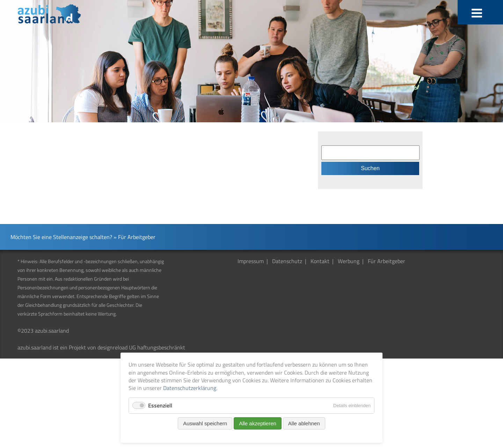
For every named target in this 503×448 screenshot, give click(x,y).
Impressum (251, 261)
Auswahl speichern (205, 423)
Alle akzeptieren (258, 423)
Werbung (349, 261)
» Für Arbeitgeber (134, 237)
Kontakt (320, 261)
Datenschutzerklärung (190, 388)
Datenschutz (287, 261)
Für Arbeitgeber (387, 261)
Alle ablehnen (304, 423)
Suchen (370, 168)
